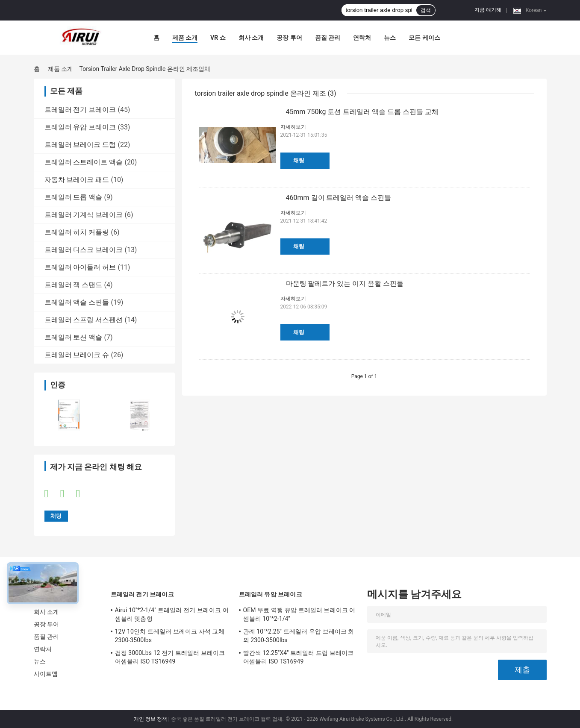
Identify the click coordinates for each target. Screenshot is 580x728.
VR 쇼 (218, 38)
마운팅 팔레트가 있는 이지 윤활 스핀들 (345, 283)
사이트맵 (46, 674)
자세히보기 (293, 127)
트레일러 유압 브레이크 (80, 127)
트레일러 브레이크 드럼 (80, 145)
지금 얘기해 (488, 10)
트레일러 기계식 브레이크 (84, 215)
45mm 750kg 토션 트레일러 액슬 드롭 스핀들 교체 (362, 112)
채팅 (299, 160)
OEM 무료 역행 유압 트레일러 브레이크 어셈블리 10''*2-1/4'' (299, 614)
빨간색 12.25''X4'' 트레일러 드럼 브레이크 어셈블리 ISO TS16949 (299, 657)
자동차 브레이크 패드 (77, 180)
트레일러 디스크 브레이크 (84, 250)
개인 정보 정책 (150, 719)
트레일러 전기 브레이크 (80, 110)
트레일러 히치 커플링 (77, 232)
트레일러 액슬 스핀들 (77, 302)
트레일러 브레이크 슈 (77, 355)
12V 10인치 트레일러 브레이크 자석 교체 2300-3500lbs (170, 636)
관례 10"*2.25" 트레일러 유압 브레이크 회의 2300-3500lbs (299, 636)
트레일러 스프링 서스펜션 (84, 320)
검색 (426, 10)
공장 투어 (289, 38)
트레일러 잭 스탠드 (74, 285)
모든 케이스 (424, 38)
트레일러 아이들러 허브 (80, 267)
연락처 (362, 38)
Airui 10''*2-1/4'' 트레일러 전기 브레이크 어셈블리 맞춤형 (172, 614)
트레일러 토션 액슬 (74, 337)
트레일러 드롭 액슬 (74, 197)
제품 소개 (185, 38)
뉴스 (390, 38)
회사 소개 (251, 38)
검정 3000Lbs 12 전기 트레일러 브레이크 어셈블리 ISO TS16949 (170, 657)
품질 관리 (328, 38)
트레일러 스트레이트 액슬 (84, 162)
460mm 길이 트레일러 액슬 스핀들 (339, 198)
